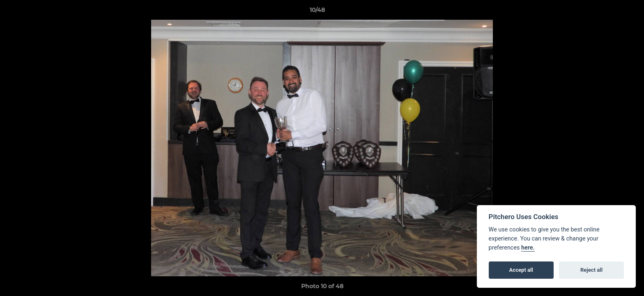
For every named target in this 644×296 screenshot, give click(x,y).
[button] (609, 12)
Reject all (591, 270)
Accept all (521, 270)
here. (528, 248)
